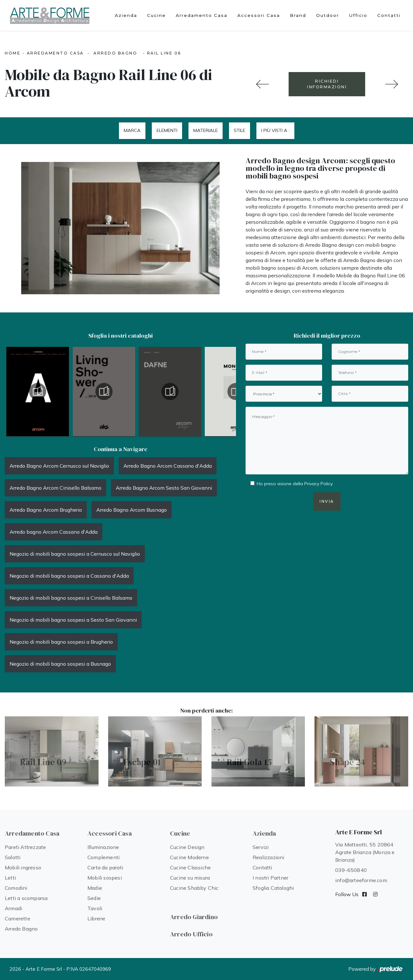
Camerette (18, 918)
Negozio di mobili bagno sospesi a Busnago (60, 664)
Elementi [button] (167, 130)
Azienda (126, 15)
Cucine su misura (190, 878)
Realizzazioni (269, 857)
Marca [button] (132, 130)
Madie (95, 888)
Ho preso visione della (295, 484)
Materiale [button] (206, 130)
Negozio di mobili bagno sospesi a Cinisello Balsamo (71, 598)
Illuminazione (103, 847)
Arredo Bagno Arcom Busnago (132, 510)
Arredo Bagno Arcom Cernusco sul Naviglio (59, 466)
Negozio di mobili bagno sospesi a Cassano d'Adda (69, 576)
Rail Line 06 (164, 53)
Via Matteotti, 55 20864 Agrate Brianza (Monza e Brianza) (365, 852)
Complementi (103, 857)
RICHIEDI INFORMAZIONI (327, 84)
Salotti (13, 857)
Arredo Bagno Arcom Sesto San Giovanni (164, 488)
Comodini (16, 888)
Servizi (261, 847)
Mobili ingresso (23, 867)
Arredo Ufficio (191, 934)
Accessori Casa (259, 15)
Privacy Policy (318, 484)
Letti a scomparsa (26, 898)
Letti (10, 878)
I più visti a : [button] (275, 130)
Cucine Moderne (189, 857)
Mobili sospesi (105, 878)
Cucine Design (187, 847)
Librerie (96, 918)
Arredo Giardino (194, 917)
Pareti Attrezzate (25, 847)
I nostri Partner (270, 878)
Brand (298, 15)
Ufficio (358, 15)
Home (13, 53)
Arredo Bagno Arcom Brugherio (46, 510)
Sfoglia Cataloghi (273, 888)
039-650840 (351, 870)
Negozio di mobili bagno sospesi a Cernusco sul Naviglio (75, 554)
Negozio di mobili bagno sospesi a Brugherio (61, 642)
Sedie (94, 898)
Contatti (389, 15)
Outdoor (328, 15)
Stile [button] (240, 130)
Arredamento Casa (202, 15)
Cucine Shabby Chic (194, 888)
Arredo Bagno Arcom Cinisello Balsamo (55, 488)
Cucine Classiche (190, 867)
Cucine (156, 15)
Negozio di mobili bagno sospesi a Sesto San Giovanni (73, 620)
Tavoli (95, 908)
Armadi (13, 908)
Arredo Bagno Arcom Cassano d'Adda (168, 466)
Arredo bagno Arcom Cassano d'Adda (54, 532)
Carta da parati (105, 867)
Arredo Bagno (115, 53)
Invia (327, 501)
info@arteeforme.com (361, 880)
